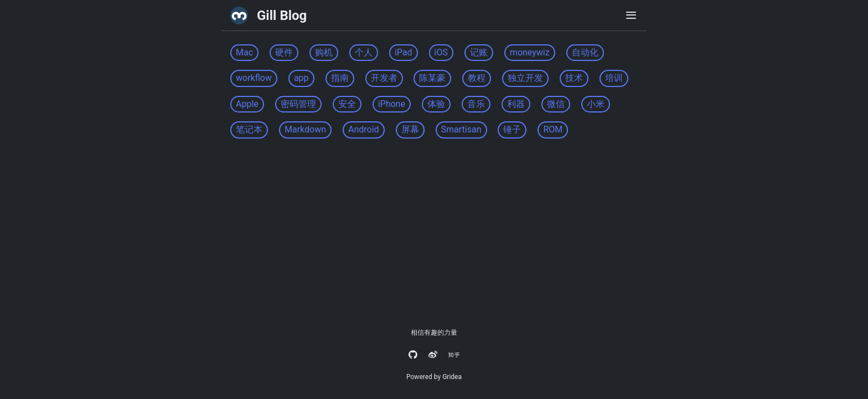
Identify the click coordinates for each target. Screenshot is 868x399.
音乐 (476, 104)
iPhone (392, 104)
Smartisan (461, 129)
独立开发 (525, 78)
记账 (479, 52)
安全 (347, 104)
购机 (324, 52)
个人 (364, 52)
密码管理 (298, 104)
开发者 (384, 78)
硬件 (284, 52)
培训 (614, 78)
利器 (516, 104)
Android (364, 129)
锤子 (512, 129)
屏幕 (410, 129)
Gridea (452, 377)
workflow (254, 78)
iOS (441, 52)
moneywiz (530, 52)
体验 (436, 104)
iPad (404, 52)
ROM (553, 129)
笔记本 (249, 129)
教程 (477, 78)
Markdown (305, 129)
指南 (340, 78)
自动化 (585, 52)
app (301, 78)
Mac (244, 52)
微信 (556, 104)
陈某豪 (432, 78)
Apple (247, 104)
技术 (574, 78)
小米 (596, 104)
